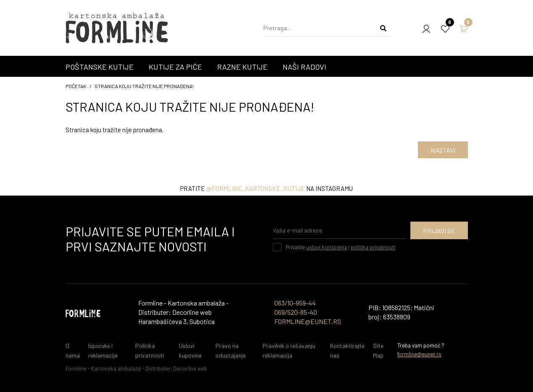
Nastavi (443, 150)
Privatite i (340, 247)
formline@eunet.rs (419, 354)
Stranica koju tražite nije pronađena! (144, 86)
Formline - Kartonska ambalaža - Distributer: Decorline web (136, 368)
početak (76, 86)
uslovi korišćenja (327, 247)
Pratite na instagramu (266, 188)
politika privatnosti (373, 247)
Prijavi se (439, 231)
